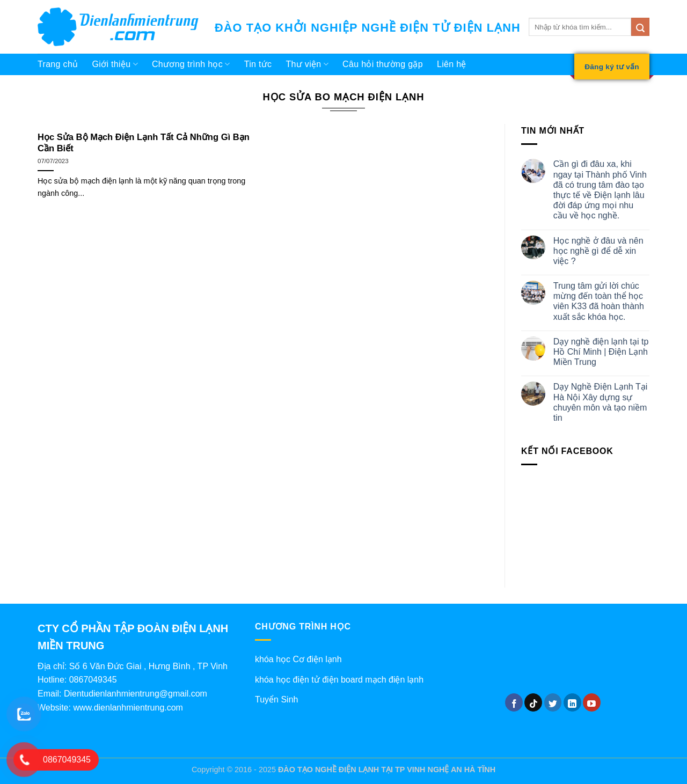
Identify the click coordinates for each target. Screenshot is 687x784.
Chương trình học (191, 64)
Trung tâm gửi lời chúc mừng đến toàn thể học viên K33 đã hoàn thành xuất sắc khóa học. (599, 301)
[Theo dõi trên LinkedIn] (572, 702)
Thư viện (307, 64)
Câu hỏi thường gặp (383, 64)
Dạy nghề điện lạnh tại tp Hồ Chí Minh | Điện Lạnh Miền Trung (601, 352)
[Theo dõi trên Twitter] (553, 702)
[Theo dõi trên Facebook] (514, 702)
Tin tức (258, 64)
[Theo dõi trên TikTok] (533, 702)
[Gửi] (640, 27)
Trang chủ (58, 64)
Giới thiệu (115, 64)
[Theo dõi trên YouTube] (592, 702)
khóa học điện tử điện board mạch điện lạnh (339, 680)
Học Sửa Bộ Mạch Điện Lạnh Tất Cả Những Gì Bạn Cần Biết (144, 143)
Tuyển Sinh (276, 699)
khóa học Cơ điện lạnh (298, 659)
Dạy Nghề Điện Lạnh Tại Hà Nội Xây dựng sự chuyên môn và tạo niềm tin (600, 402)
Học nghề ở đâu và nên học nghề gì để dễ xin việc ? (598, 251)
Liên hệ (452, 64)
